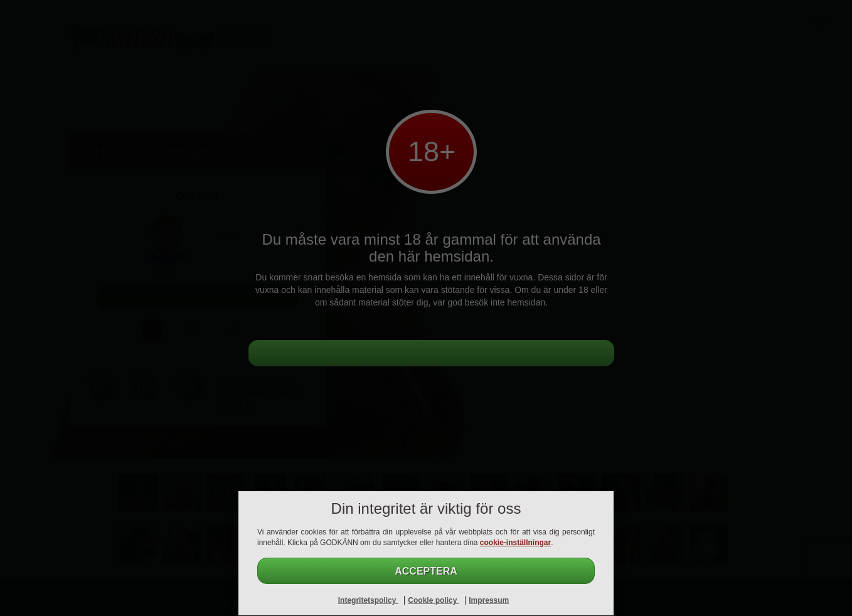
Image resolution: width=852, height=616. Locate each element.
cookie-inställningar (515, 543)
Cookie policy (433, 600)
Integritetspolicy (368, 600)
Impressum (489, 600)
